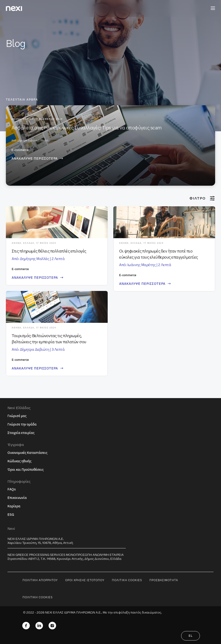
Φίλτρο (202, 198)
